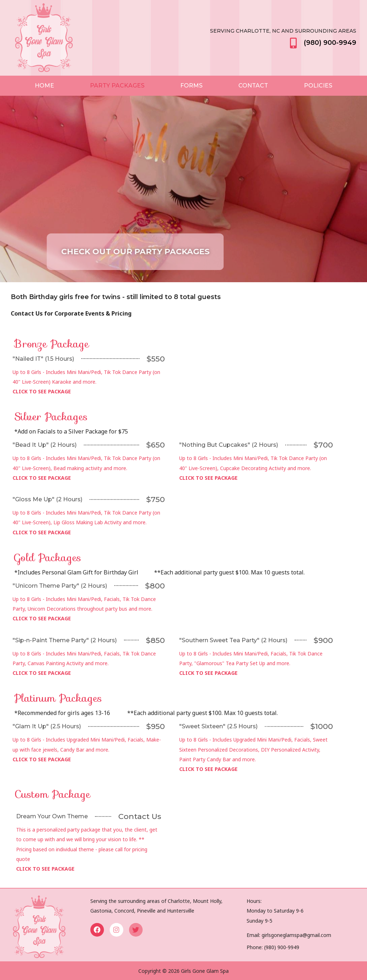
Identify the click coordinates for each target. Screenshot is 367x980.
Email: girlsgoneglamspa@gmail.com (289, 935)
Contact (253, 86)
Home (44, 86)
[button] (161, 252)
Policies (318, 86)
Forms (191, 86)
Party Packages (117, 86)
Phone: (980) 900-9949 (273, 947)
